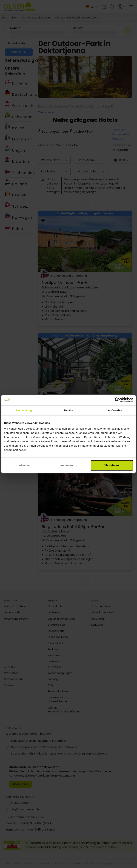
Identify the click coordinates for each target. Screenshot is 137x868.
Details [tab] (68, 410)
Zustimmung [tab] (24, 410)
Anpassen (69, 465)
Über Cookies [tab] (113, 410)
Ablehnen (25, 465)
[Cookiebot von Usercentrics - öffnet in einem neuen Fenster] (117, 400)
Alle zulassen (112, 465)
